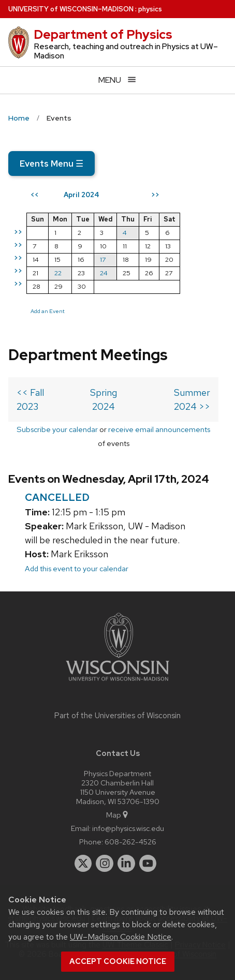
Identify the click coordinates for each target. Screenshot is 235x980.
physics (150, 9)
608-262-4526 (130, 842)
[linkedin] (126, 864)
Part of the (117, 716)
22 (58, 273)
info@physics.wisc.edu (128, 828)
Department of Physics (103, 34)
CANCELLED (57, 497)
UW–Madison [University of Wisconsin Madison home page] (71, 9)
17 (103, 259)
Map (118, 815)
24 (104, 273)
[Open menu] (117, 80)
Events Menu (52, 164)
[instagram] (105, 864)
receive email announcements (159, 429)
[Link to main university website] (117, 683)
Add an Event (48, 311)
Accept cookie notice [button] (118, 961)
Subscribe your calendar (57, 429)
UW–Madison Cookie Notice (121, 937)
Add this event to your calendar (77, 568)
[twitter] (83, 864)
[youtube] (148, 864)
